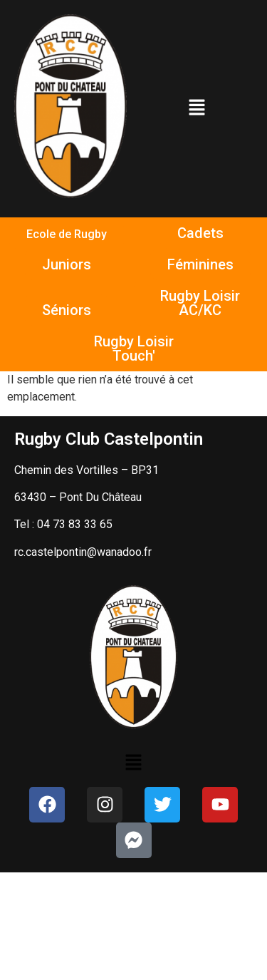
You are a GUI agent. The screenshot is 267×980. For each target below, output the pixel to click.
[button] (197, 108)
